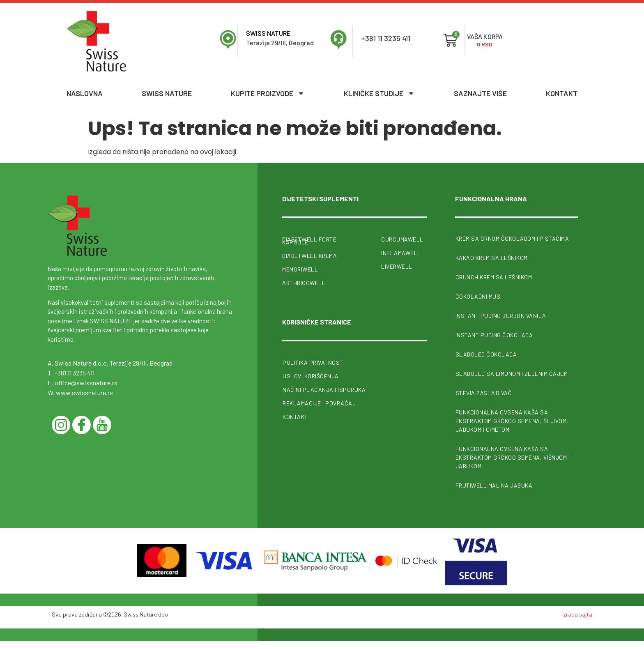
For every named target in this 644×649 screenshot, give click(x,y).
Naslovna (85, 93)
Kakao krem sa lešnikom (492, 258)
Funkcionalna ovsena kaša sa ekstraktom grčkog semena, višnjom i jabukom (513, 457)
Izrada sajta (577, 614)
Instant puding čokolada (494, 335)
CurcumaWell (402, 239)
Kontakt (562, 93)
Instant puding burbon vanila (501, 316)
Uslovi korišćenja (311, 376)
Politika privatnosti (314, 362)
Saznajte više (480, 93)
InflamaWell (401, 253)
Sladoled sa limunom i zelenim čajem (512, 374)
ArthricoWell (304, 283)
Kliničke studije (379, 93)
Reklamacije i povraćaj (319, 403)
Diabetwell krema (309, 256)
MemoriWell (300, 269)
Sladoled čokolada (486, 354)
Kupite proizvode (268, 93)
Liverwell (397, 266)
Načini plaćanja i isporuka (324, 389)
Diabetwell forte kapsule (309, 241)
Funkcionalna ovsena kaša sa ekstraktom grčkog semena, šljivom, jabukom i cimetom (512, 421)
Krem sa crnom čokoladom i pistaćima (512, 238)
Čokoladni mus (478, 296)
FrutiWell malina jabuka (494, 485)
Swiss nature (167, 93)
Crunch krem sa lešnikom (494, 277)
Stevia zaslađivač (484, 393)
